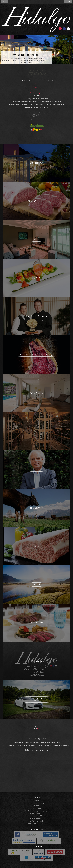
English (68, 2)
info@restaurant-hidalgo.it (36, 816)
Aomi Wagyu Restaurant (37, 87)
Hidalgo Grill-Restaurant (37, 84)
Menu (5, 2)
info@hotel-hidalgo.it (36, 818)
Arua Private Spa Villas (37, 93)
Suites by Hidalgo (37, 90)
